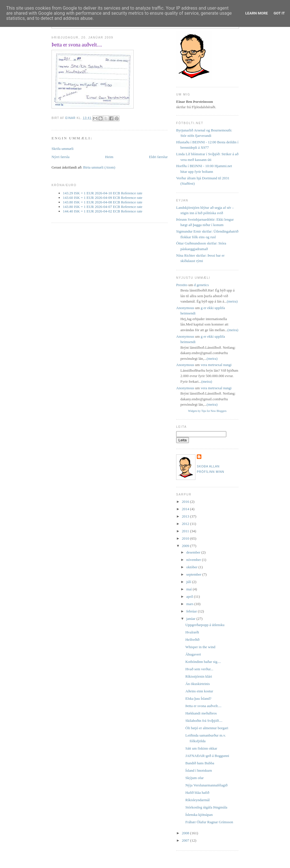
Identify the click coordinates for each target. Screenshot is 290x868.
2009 (186, 546)
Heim (109, 157)
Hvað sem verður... (199, 669)
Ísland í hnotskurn (199, 770)
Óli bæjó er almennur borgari (207, 728)
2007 (186, 840)
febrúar (192, 611)
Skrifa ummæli (63, 149)
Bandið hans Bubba (200, 763)
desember (194, 552)
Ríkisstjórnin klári (199, 676)
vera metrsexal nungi (216, 365)
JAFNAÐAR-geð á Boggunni (207, 756)
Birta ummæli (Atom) (99, 167)
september (194, 574)
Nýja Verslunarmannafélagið (206, 785)
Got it (279, 13)
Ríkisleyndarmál (197, 800)
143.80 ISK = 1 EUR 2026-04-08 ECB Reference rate (103, 202)
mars (190, 604)
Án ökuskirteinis (197, 684)
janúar (191, 619)
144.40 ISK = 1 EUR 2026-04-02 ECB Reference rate (103, 211)
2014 (186, 509)
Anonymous (185, 308)
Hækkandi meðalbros (201, 713)
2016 (186, 502)
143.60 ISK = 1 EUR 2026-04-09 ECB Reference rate (103, 198)
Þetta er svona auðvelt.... (203, 706)
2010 (186, 538)
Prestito (182, 285)
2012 (186, 524)
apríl (190, 596)
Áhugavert (193, 654)
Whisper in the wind (200, 647)
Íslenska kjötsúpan (199, 815)
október (192, 567)
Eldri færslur (158, 157)
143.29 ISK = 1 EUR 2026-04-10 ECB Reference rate (103, 193)
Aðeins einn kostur (199, 691)
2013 (186, 516)
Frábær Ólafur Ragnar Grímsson (209, 822)
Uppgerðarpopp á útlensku (205, 625)
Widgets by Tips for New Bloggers (207, 411)
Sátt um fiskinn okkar (201, 748)
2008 (186, 833)
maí (190, 589)
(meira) (232, 301)
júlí (189, 582)
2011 (186, 531)
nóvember (194, 560)
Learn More (257, 13)
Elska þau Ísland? (198, 698)
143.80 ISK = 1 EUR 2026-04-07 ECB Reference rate (103, 207)
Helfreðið (192, 640)
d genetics (201, 285)
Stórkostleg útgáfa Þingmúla (206, 807)
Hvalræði (192, 632)
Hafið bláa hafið (197, 793)
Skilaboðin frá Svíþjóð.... (204, 721)
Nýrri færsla (60, 157)
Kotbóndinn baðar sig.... (203, 662)
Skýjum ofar (194, 778)
